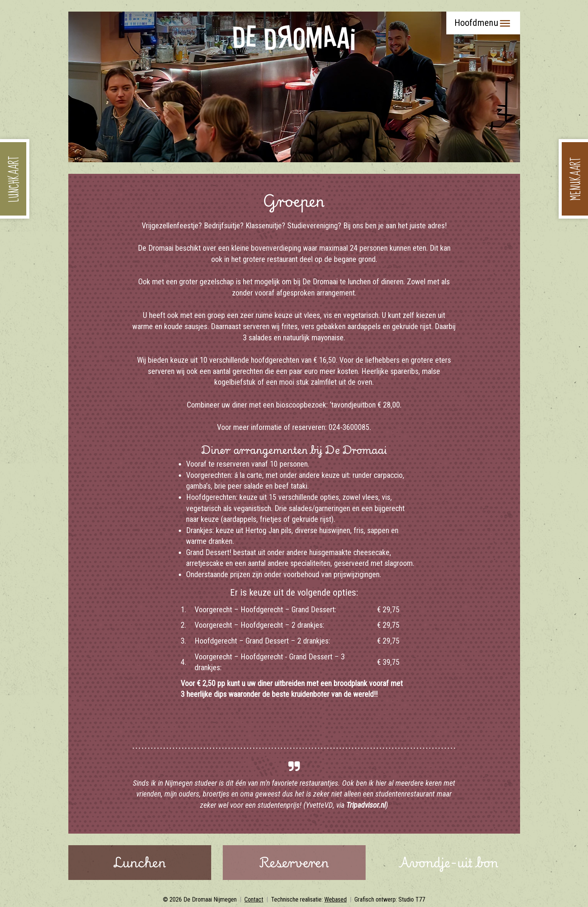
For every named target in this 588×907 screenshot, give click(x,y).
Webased (336, 899)
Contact (254, 899)
